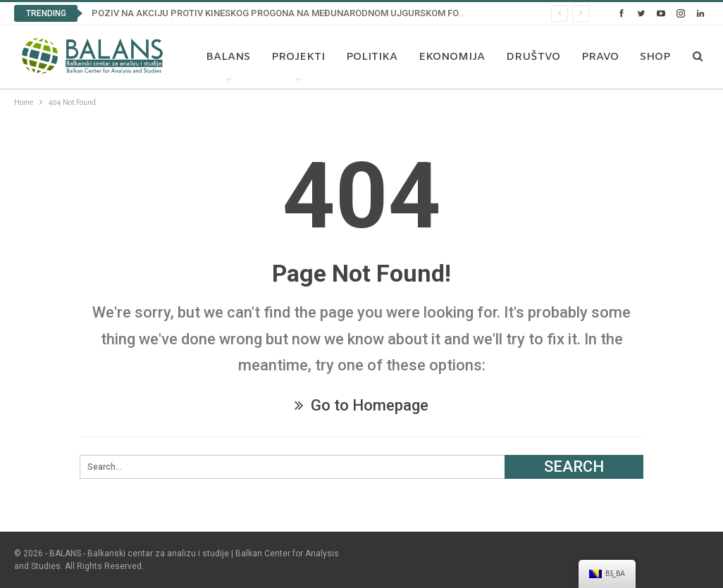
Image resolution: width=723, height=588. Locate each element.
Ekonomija (448, 57)
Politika (368, 57)
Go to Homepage (361, 405)
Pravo (597, 57)
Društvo (530, 57)
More (653, 57)
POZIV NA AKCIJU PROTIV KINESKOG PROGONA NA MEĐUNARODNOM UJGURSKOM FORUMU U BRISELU (311, 13)
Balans (224, 57)
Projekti (295, 57)
